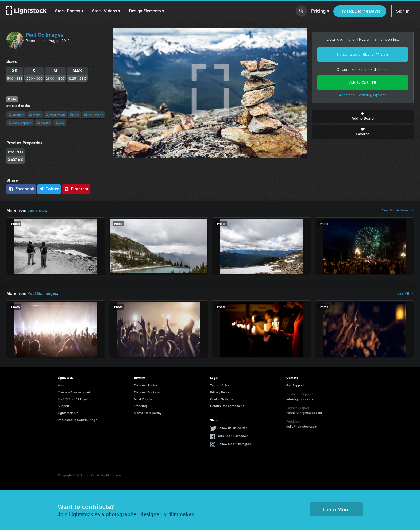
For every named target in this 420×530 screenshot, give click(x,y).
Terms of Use (220, 385)
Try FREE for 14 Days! (360, 11)
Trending (140, 406)
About (62, 385)
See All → (405, 293)
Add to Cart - (363, 82)
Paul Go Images (45, 35)
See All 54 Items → (398, 210)
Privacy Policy (220, 392)
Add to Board (363, 117)
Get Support (295, 385)
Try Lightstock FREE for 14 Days (363, 54)
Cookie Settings (222, 399)
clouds (44, 123)
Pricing (320, 11)
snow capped (20, 123)
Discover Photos (146, 385)
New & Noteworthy (148, 413)
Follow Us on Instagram (235, 444)
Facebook (21, 189)
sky (75, 115)
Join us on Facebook (233, 436)
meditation (55, 115)
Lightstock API (68, 413)
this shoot (37, 210)
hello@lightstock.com (302, 426)
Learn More (336, 509)
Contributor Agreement (227, 406)
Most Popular (143, 399)
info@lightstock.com (301, 399)
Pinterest (76, 189)
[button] (69, 11)
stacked (16, 115)
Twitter (49, 189)
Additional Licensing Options (363, 95)
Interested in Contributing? (77, 420)
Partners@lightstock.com (304, 413)
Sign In (403, 11)
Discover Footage (147, 392)
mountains (94, 115)
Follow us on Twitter (232, 428)
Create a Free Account (74, 392)
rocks (35, 115)
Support (63, 406)
